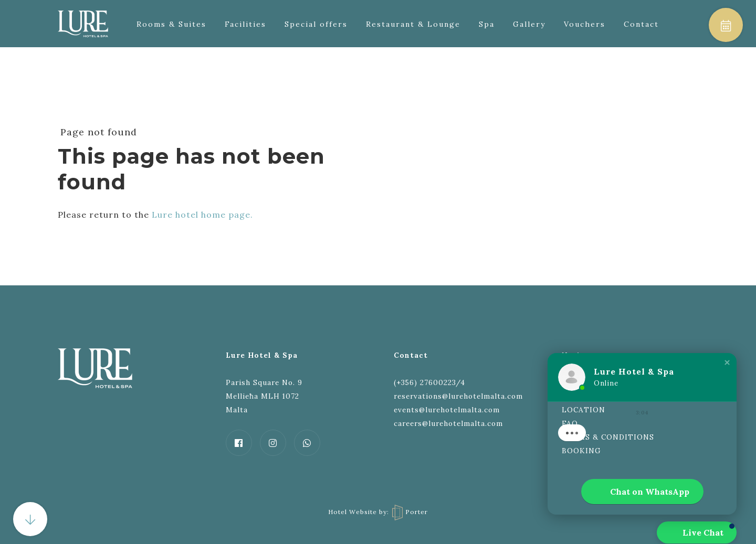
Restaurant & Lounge (413, 24)
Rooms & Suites (171, 24)
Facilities (245, 24)
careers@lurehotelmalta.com (448, 423)
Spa (487, 24)
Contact (641, 24)
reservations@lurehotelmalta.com (458, 396)
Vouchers (585, 24)
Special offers (316, 24)
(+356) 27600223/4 (429, 382)
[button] (727, 362)
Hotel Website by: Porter (378, 512)
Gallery (529, 24)
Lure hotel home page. (202, 215)
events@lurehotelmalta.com (447, 410)
